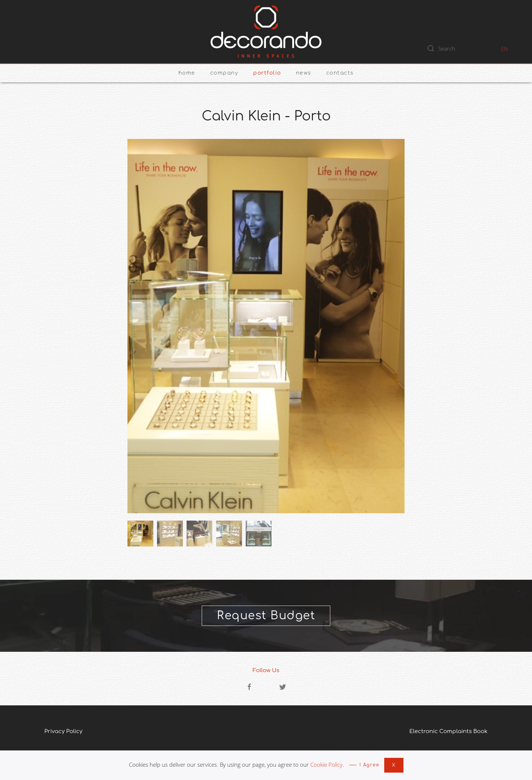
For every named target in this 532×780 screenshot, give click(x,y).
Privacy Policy (63, 731)
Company (224, 73)
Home (187, 73)
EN (504, 49)
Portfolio (267, 73)
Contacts (340, 73)
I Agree (369, 765)
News (304, 73)
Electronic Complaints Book (449, 731)
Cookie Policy (326, 764)
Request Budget (266, 616)
